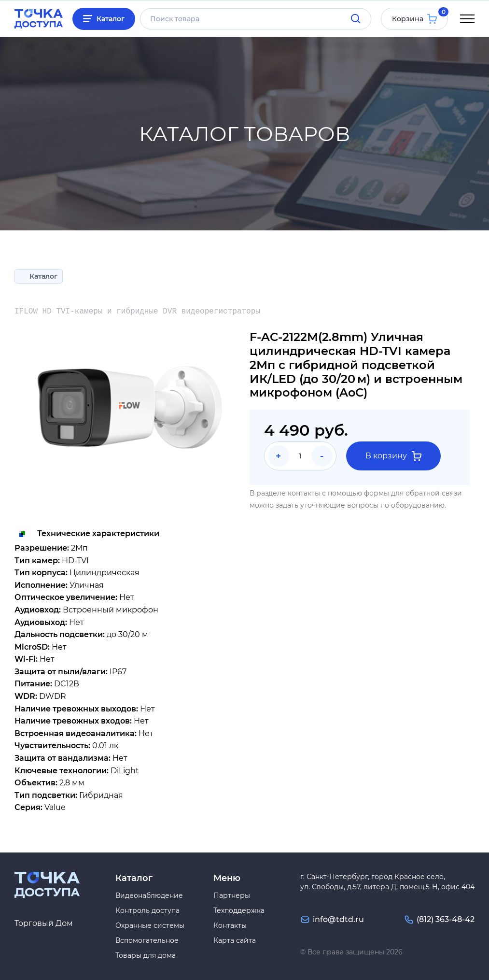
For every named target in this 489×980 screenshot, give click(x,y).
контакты (304, 493)
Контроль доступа (147, 910)
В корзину (393, 456)
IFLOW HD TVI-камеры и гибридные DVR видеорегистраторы (137, 312)
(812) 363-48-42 (446, 919)
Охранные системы (150, 925)
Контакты (230, 925)
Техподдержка (239, 910)
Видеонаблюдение (149, 895)
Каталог (111, 19)
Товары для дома (146, 955)
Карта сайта (235, 940)
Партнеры (232, 895)
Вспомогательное (147, 940)
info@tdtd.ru (338, 919)
